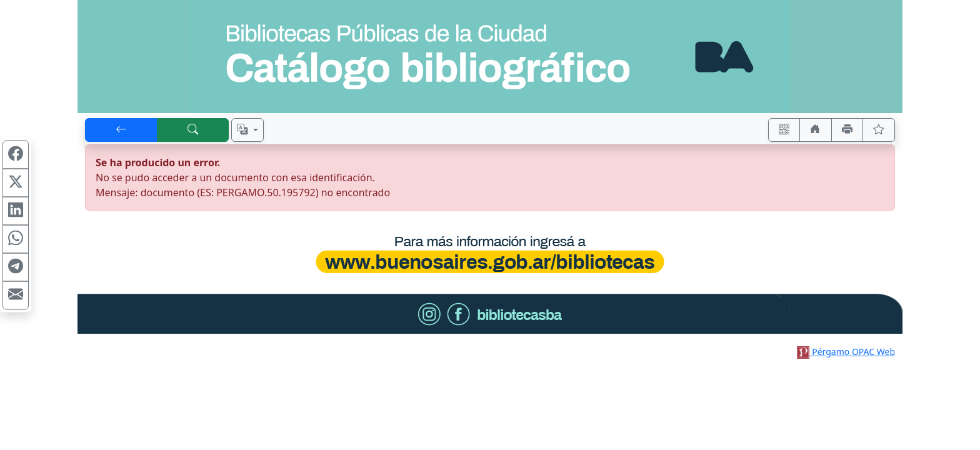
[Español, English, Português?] (247, 130)
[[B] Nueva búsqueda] (193, 130)
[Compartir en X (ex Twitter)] (16, 183)
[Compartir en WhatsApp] (16, 239)
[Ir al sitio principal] (490, 57)
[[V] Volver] (121, 130)
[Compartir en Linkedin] (16, 211)
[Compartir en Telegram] (16, 267)
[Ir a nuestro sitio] (816, 130)
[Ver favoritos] (879, 130)
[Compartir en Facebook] (16, 155)
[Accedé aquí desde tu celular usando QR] (784, 130)
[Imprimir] (847, 130)
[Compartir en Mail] (16, 296)
